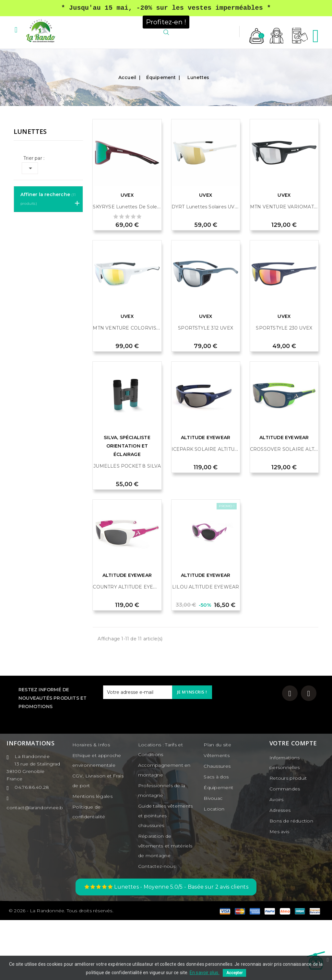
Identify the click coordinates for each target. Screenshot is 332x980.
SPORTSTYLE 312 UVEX (206, 388)
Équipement (218, 847)
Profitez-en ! (166, 21)
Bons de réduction (291, 881)
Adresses (280, 870)
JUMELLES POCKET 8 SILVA (127, 526)
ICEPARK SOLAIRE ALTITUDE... (208, 509)
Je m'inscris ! (192, 752)
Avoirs (277, 859)
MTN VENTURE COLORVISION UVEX (137, 388)
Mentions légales (92, 856)
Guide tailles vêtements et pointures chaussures (166, 876)
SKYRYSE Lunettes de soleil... (127, 267)
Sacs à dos (216, 837)
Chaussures (217, 826)
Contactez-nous (157, 926)
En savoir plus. (205, 973)
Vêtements (217, 815)
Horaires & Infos (91, 805)
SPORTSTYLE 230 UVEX (284, 388)
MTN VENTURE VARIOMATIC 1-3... (290, 267)
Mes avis (279, 892)
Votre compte (293, 803)
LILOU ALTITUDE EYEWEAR (206, 647)
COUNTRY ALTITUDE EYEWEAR (131, 647)
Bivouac (213, 858)
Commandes (285, 849)
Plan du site (217, 805)
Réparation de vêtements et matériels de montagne (165, 906)
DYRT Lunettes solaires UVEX (206, 267)
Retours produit (288, 838)
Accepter (234, 973)
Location (214, 869)
